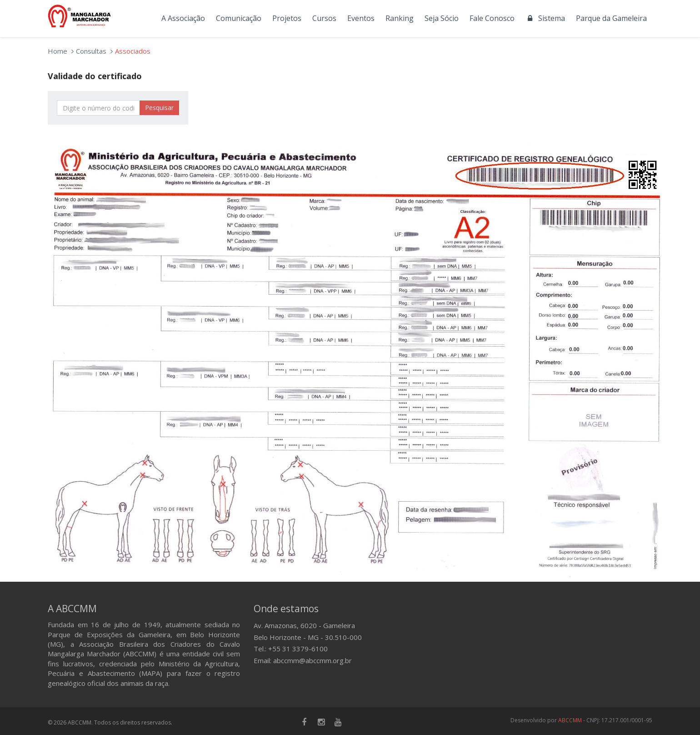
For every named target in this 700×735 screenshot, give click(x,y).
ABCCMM (570, 720)
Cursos (324, 18)
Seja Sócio (442, 18)
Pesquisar (159, 108)
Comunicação (239, 18)
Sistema (545, 18)
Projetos (287, 18)
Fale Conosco (492, 18)
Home (57, 51)
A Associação (183, 18)
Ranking (400, 18)
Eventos (361, 18)
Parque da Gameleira (611, 18)
